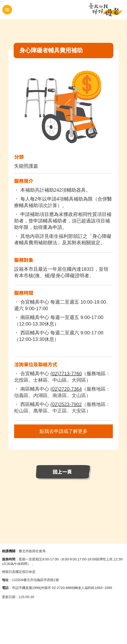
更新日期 (9, 597)
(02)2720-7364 (66, 389)
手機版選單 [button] (7, 10)
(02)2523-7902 (66, 404)
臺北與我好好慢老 (105, 10)
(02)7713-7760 (66, 374)
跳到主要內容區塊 (3, 3)
